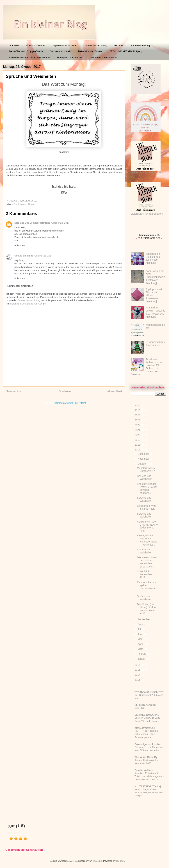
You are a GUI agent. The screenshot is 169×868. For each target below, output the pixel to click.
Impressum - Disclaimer (65, 45)
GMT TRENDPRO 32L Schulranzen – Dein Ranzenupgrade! (146, 734)
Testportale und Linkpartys (103, 57)
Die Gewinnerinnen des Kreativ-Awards (30, 57)
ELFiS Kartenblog (145, 705)
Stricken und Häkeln (60, 51)
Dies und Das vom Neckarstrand (32, 223)
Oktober (142, 464)
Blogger (120, 861)
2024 (138, 415)
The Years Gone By (146, 757)
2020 (138, 435)
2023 (138, 420)
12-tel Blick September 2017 (144, 574)
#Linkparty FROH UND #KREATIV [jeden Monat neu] (147, 526)
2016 (138, 665)
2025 (138, 410)
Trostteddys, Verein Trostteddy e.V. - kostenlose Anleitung (155, 312)
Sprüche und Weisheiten (145, 477)
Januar (142, 659)
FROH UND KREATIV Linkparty (126, 51)
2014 (138, 675)
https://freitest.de (145, 728)
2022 (138, 425)
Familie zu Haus (144, 770)
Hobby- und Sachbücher (70, 57)
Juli (140, 629)
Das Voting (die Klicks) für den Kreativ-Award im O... (146, 609)
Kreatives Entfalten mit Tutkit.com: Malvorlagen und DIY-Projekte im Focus (149, 776)
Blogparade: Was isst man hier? (147, 507)
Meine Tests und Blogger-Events (26, 51)
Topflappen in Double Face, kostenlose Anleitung (153, 258)
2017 (138, 450)
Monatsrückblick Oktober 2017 (146, 470)
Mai (140, 639)
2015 (138, 670)
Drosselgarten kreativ (147, 744)
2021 (138, 430)
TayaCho (97, 861)
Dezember (144, 454)
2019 (138, 440)
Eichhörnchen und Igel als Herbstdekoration (147, 587)
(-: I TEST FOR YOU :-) (148, 786)
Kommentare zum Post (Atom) (70, 403)
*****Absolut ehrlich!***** (149, 692)
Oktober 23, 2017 (60, 223)
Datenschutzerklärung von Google (28, 304)
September (144, 619)
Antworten (20, 245)
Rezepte (119, 45)
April (140, 644)
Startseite (14, 45)
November (144, 459)
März (141, 649)
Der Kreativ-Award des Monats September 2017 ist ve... (147, 562)
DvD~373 (140, 708)
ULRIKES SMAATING (147, 715)
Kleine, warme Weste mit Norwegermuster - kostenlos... (147, 540)
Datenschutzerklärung (96, 45)
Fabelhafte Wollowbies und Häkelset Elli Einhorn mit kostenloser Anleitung (147, 367)
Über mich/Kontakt (36, 45)
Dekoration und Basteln (90, 51)
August (142, 624)
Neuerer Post (14, 391)
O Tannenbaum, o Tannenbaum (156, 344)
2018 (138, 445)
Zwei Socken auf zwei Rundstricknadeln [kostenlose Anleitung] (155, 277)
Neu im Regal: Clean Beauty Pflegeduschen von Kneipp (149, 793)
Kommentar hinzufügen (20, 286)
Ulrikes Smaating (24, 256)
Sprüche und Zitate (24, 204)
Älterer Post (115, 391)
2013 (138, 680)
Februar (142, 654)
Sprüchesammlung (140, 45)
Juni (140, 634)
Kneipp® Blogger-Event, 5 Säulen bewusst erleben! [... (147, 488)
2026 (138, 406)
